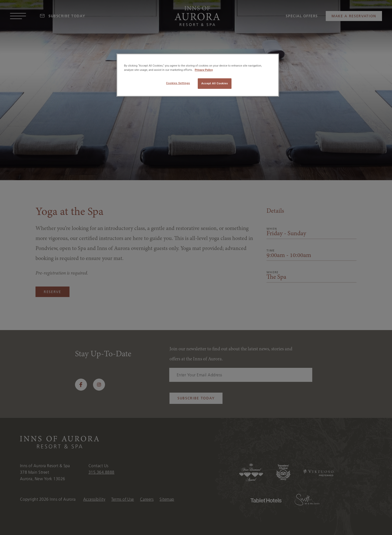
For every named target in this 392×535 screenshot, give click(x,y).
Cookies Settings (178, 83)
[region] (198, 75)
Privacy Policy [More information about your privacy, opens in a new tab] (204, 70)
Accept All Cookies (214, 83)
